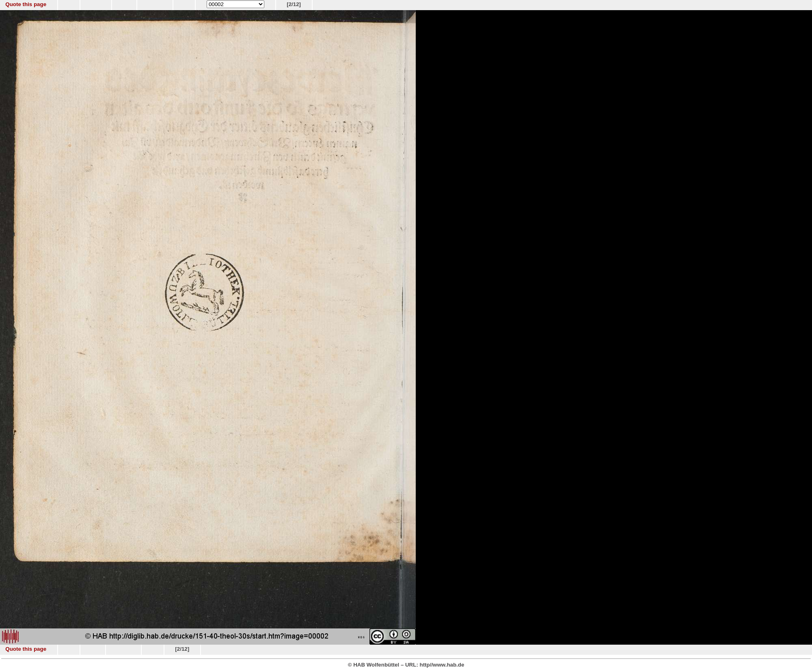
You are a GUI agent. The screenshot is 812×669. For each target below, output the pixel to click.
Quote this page (26, 4)
